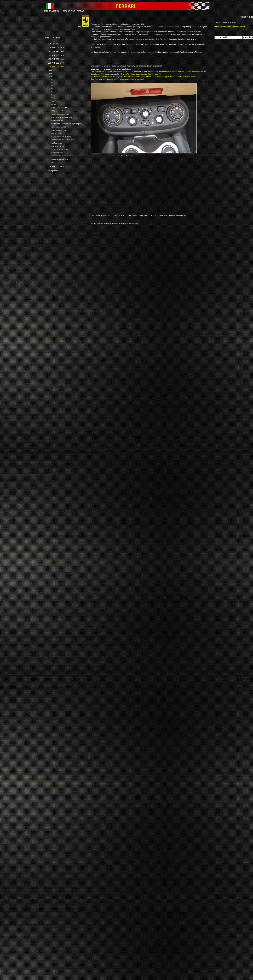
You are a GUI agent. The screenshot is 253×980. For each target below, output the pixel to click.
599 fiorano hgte (54, 143)
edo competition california (57, 159)
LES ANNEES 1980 (55, 59)
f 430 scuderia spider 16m (57, 107)
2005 (49, 85)
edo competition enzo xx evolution (59, 155)
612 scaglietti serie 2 (55, 152)
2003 (49, 79)
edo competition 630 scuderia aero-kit (60, 139)
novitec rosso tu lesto (55, 146)
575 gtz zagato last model (57, 149)
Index (123, 156)
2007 (49, 91)
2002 (49, 76)
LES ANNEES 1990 (55, 62)
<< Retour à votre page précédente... (226, 22)
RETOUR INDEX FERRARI (74, 11)
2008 (49, 94)
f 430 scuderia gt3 (54, 120)
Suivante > (130, 156)
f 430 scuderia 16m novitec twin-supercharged (63, 123)
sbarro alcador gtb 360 (56, 127)
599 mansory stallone (55, 111)
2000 (49, 70)
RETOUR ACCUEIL (51, 11)
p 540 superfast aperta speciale (58, 136)
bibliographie (52, 170)
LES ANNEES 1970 (55, 55)
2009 (49, 97)
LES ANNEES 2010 (55, 166)
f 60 (50, 162)
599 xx (51, 104)
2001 (49, 73)
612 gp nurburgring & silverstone (59, 117)
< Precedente (116, 156)
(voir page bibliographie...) (111, 74)
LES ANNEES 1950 (55, 47)
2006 (49, 88)
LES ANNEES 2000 (55, 66)
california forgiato (54, 133)
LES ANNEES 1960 (55, 51)
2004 (49, 82)
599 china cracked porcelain (57, 114)
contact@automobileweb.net (151, 66)
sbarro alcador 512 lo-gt (56, 130)
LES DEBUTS (52, 43)
